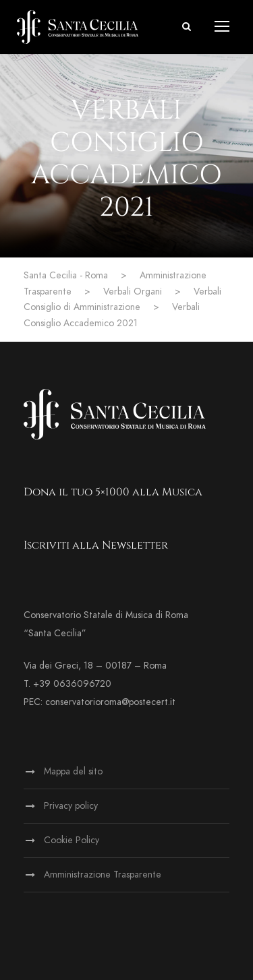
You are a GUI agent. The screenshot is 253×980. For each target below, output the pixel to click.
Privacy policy (71, 806)
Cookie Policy (72, 840)
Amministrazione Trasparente (103, 875)
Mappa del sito (73, 771)
